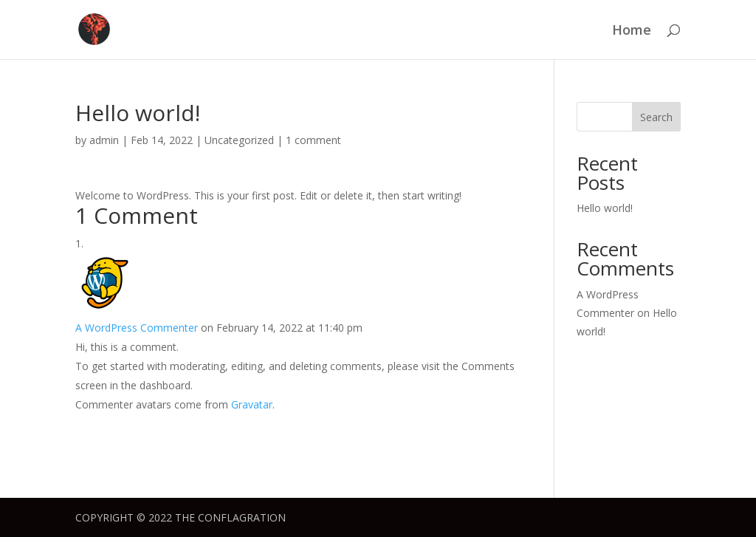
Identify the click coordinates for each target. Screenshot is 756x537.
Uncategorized (239, 140)
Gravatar (252, 404)
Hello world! (605, 208)
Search (656, 117)
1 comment (313, 140)
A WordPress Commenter (137, 328)
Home (632, 31)
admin (104, 140)
